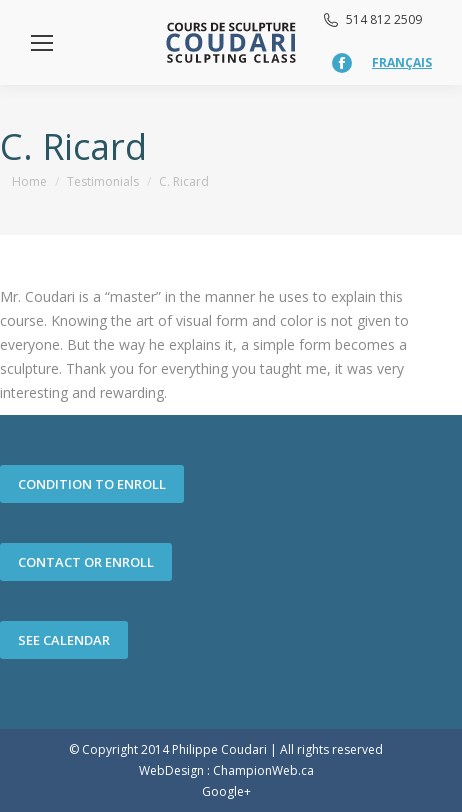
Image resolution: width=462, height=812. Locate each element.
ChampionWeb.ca (263, 770)
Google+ (226, 791)
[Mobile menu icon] (42, 43)
